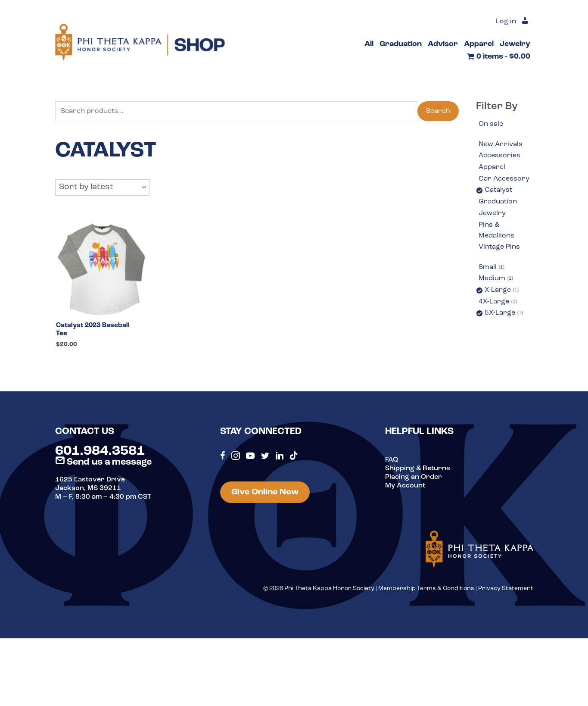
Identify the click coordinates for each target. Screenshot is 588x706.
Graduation (498, 202)
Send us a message (103, 463)
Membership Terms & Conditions (426, 589)
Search (438, 111)
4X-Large (498, 302)
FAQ (392, 460)
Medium (496, 279)
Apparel (492, 167)
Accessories (499, 156)
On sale (491, 124)
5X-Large (504, 313)
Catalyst (498, 190)
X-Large (502, 291)
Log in (506, 22)
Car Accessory (504, 179)
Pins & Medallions (496, 231)
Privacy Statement (506, 589)
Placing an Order (414, 478)
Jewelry (492, 213)
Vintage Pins (499, 247)
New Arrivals (501, 144)
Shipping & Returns (418, 469)
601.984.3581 (100, 452)
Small (492, 268)
